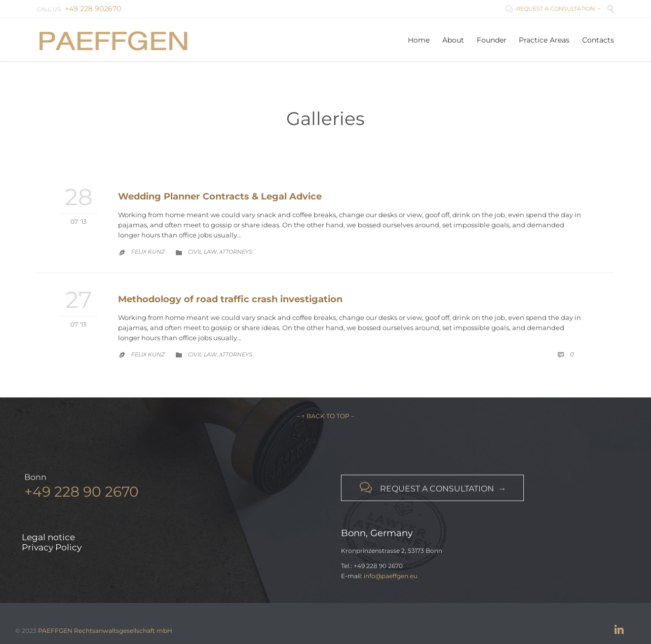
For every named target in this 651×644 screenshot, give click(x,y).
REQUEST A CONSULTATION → (553, 9)
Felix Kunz (148, 252)
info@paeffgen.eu (391, 576)
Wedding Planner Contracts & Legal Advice (220, 196)
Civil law (202, 252)
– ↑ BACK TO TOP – (325, 416)
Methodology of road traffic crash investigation (230, 299)
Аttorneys (236, 252)
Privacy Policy (52, 547)
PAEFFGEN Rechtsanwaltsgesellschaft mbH (105, 631)
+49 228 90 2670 (82, 494)
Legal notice (48, 537)
